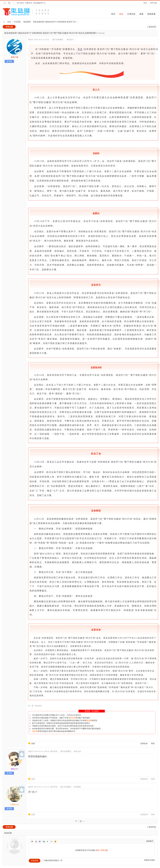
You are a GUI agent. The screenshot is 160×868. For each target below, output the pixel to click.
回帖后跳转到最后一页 (52, 860)
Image (40, 841)
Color (36, 841)
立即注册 (153, 3)
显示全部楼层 (58, 40)
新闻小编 (14, 57)
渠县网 (4, 22)
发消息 (9, 61)
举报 (153, 744)
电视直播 (151, 14)
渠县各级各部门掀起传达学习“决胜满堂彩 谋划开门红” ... (56, 22)
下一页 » (80, 821)
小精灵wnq (14, 805)
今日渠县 (17, 22)
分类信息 (131, 14)
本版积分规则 (149, 860)
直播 (141, 14)
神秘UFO (14, 769)
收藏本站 (29, 3)
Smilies (55, 841)
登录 (145, 3)
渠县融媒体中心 (40, 3)
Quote (48, 841)
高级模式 (150, 841)
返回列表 (152, 27)
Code (51, 841)
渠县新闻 (27, 22)
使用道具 (144, 744)
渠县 (80, 49)
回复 (33, 744)
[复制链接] (101, 33)
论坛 (121, 14)
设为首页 (20, 3)
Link (44, 841)
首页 (113, 14)
